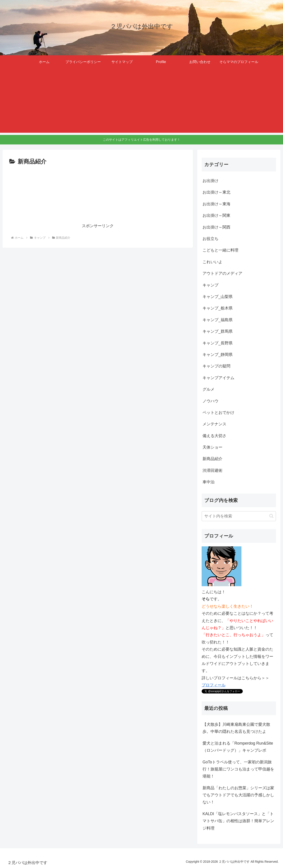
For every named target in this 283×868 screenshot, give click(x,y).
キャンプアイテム (218, 378)
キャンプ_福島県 (218, 320)
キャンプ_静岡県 (218, 355)
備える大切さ (214, 436)
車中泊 (208, 482)
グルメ (208, 389)
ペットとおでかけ (218, 413)
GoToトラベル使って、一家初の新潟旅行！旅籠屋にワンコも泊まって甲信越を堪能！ (238, 769)
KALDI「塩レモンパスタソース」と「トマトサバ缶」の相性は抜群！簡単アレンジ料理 (238, 821)
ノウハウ (210, 401)
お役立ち (210, 239)
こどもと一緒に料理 (220, 250)
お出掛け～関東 (216, 215)
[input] (239, 516)
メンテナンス (214, 424)
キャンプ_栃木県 (218, 308)
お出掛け (210, 181)
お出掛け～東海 (216, 204)
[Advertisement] (141, 102)
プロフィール (214, 685)
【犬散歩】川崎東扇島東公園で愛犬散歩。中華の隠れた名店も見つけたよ (236, 728)
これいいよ (212, 262)
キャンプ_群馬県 (218, 331)
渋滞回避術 (212, 470)
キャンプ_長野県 (218, 343)
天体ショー (212, 447)
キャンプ (210, 285)
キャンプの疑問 (216, 366)
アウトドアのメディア (222, 273)
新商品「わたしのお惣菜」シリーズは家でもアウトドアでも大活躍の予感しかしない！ (238, 795)
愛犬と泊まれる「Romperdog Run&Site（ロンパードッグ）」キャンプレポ (238, 747)
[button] (271, 516)
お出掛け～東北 (216, 192)
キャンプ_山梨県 (218, 297)
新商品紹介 (212, 459)
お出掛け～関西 (216, 227)
